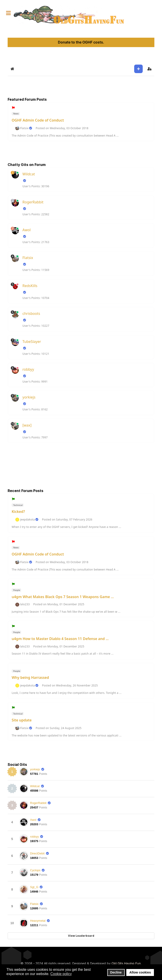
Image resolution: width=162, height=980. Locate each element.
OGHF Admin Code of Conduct (38, 120)
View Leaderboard (81, 936)
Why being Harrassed (30, 677)
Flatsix (24, 128)
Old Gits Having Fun (126, 963)
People (16, 590)
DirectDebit (37, 853)
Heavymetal (38, 921)
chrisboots (31, 314)
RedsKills (30, 286)
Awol (27, 230)
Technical (18, 505)
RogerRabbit (33, 202)
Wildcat (29, 174)
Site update (22, 720)
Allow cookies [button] (140, 972)
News (16, 114)
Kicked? (18, 512)
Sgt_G (34, 887)
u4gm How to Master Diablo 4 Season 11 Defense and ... (60, 639)
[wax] (27, 425)
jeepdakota (27, 520)
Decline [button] (116, 972)
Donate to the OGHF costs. (81, 42)
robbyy (28, 369)
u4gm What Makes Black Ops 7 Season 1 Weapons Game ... (63, 597)
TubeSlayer (32, 342)
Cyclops (35, 870)
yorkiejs (29, 397)
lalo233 (25, 604)
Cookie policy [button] (61, 974)
